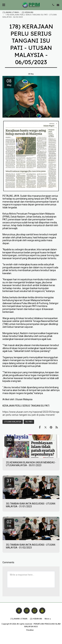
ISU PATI (29, 422)
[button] (4, 5)
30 (9, 441)
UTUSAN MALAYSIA (13, 422)
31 (9, 482)
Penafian (30, 630)
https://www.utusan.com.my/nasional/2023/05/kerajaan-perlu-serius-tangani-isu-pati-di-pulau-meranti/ (31, 413)
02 (9, 523)
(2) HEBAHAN (27, 12)
